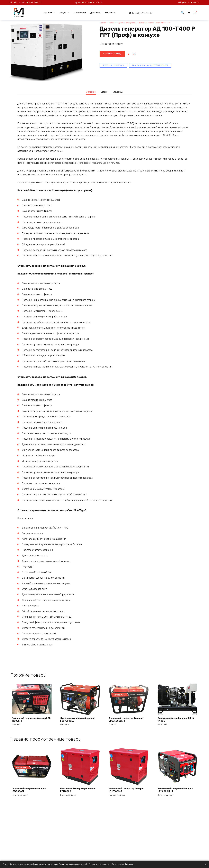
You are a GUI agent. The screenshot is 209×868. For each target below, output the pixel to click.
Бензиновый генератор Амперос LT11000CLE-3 (172, 793)
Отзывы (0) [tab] (120, 93)
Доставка (95, 12)
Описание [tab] (89, 93)
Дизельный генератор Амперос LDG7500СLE (80, 721)
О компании (80, 12)
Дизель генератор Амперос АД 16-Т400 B (177, 721)
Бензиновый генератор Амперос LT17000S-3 (124, 793)
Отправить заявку (113, 54)
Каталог (48, 12)
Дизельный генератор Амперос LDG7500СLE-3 (129, 721)
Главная (103, 23)
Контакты (110, 12)
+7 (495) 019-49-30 (142, 13)
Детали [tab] (104, 93)
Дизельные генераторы (131, 23)
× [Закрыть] (205, 864)
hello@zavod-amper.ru (188, 3)
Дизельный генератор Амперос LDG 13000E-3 (31, 721)
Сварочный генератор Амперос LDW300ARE (31, 793)
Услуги (63, 12)
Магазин (113, 23)
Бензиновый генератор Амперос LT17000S (75, 793)
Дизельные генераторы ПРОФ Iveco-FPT (163, 23)
